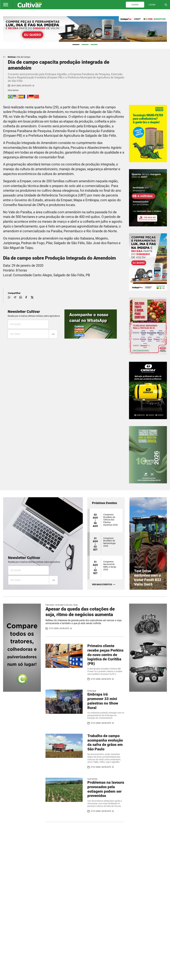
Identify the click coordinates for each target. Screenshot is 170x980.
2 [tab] (85, 44)
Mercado (50, 605)
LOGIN (152, 5)
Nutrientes (92, 779)
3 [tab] (94, 44)
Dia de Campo (24, 57)
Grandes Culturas (64, 605)
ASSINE (135, 5)
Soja (76, 605)
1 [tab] (76, 44)
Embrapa (92, 691)
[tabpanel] (85, 29)
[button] (6, 5)
